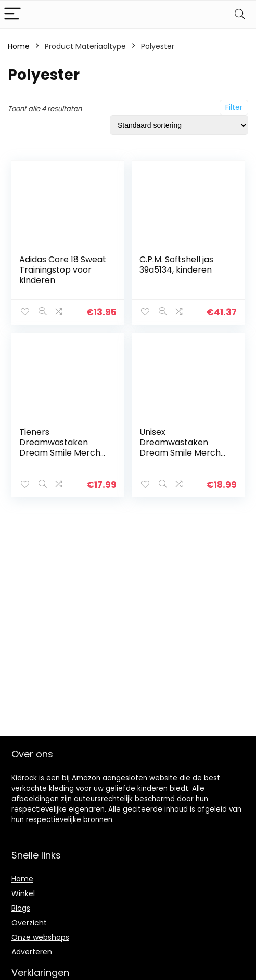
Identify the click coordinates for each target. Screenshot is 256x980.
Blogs (21, 908)
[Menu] (12, 14)
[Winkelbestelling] (179, 125)
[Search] (240, 14)
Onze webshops (40, 937)
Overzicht (29, 923)
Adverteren (32, 952)
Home (19, 46)
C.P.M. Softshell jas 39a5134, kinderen (176, 265)
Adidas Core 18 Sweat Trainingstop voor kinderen (63, 270)
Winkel (23, 893)
